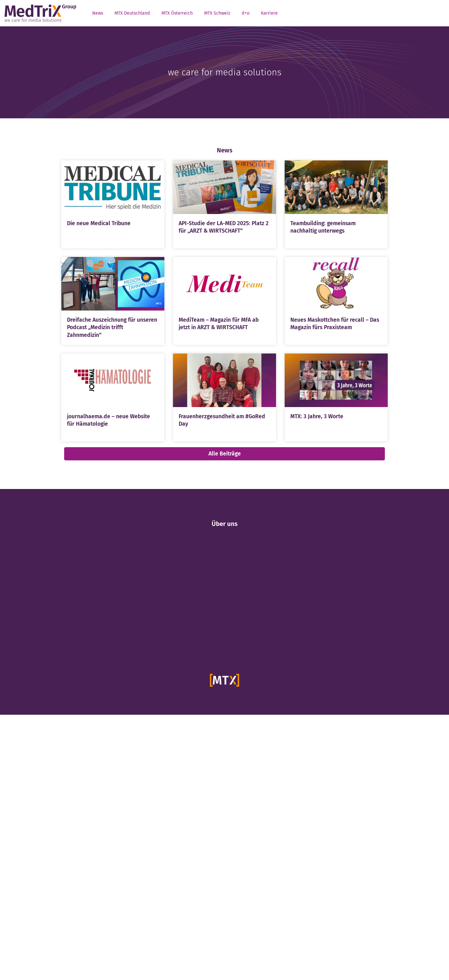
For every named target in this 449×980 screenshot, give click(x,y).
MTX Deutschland (132, 13)
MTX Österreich (177, 13)
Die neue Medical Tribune (99, 223)
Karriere (269, 13)
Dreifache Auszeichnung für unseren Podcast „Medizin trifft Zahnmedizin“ (112, 328)
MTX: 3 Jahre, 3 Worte (317, 416)
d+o (246, 13)
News (98, 13)
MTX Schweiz (217, 13)
